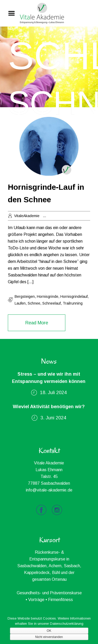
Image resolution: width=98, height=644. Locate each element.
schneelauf (51, 303)
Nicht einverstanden (49, 637)
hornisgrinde (48, 296)
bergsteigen (25, 296)
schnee (34, 303)
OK (49, 631)
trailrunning (73, 303)
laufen (20, 303)
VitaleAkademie (27, 216)
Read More (37, 323)
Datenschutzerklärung (67, 624)
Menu (13, 13)
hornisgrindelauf (74, 296)
